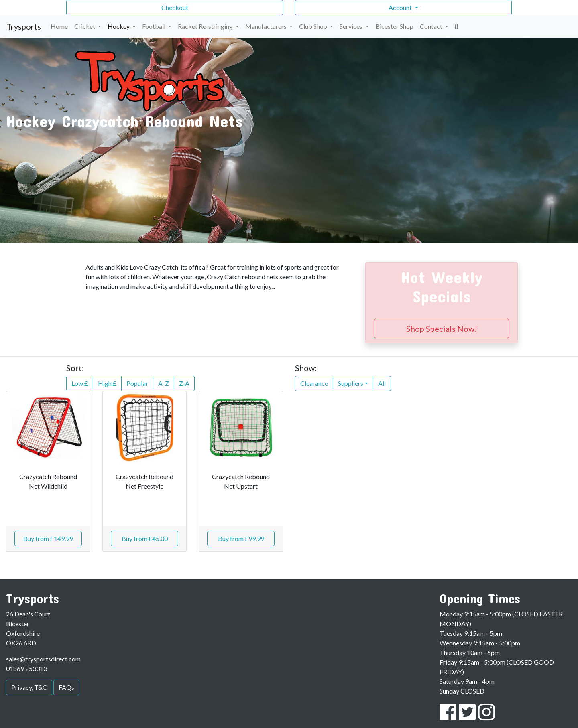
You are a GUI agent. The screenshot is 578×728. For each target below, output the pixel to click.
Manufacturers (267, 26)
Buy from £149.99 (48, 538)
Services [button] (352, 26)
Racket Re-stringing (206, 26)
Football (154, 26)
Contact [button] (432, 26)
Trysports (24, 26)
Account (401, 7)
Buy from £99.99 (241, 538)
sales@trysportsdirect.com (43, 659)
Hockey (119, 26)
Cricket (85, 26)
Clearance (314, 383)
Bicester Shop (394, 26)
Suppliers (351, 383)
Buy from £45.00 (145, 538)
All (382, 383)
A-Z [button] (164, 383)
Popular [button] (137, 383)
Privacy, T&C (29, 687)
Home (59, 26)
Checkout (175, 7)
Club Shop (314, 26)
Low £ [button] (80, 383)
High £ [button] (107, 383)
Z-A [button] (184, 383)
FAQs (66, 687)
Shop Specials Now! (442, 329)
